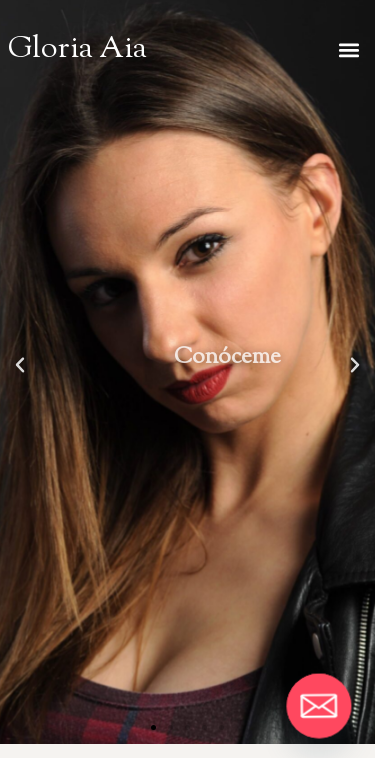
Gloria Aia (77, 50)
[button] (348, 49)
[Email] (319, 706)
